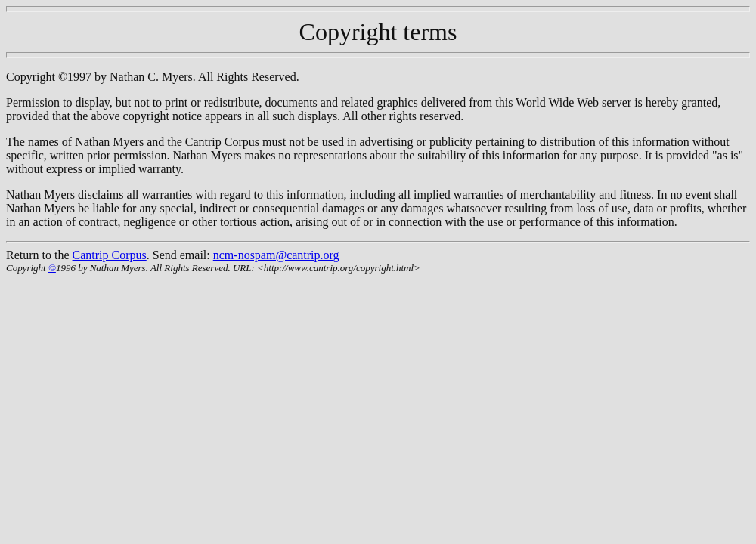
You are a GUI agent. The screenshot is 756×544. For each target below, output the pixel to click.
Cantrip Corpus (110, 255)
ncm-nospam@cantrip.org (276, 255)
